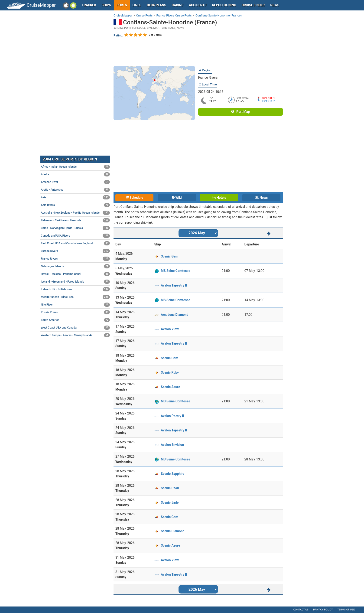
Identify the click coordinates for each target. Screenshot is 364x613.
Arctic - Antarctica (75, 190)
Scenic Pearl (170, 488)
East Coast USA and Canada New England (75, 243)
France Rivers (208, 78)
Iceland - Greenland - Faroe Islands (75, 282)
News (275, 5)
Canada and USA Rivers (75, 236)
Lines (137, 5)
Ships (106, 5)
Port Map (240, 112)
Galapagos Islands (75, 266)
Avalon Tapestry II (174, 285)
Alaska (75, 174)
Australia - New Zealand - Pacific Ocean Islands (75, 213)
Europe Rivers (75, 251)
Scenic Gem (170, 256)
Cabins (178, 5)
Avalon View (170, 329)
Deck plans (157, 5)
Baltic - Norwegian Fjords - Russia (75, 228)
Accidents (198, 5)
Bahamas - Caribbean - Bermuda (75, 220)
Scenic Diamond (173, 531)
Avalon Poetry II (172, 416)
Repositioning (224, 5)
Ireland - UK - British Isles (75, 289)
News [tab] (261, 198)
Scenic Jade (170, 502)
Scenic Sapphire (173, 474)
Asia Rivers (75, 205)
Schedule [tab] (135, 198)
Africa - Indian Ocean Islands (75, 167)
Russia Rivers (75, 312)
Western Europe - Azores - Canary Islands (75, 335)
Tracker (89, 5)
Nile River (75, 305)
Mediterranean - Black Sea (75, 297)
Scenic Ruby (170, 372)
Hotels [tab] (219, 198)
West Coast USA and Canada (75, 328)
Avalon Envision (172, 445)
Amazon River (75, 182)
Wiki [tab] (177, 198)
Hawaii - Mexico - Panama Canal (75, 274)
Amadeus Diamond (175, 315)
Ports (122, 5)
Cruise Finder (253, 5)
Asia (75, 197)
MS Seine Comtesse (176, 271)
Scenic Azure (171, 387)
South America (75, 320)
